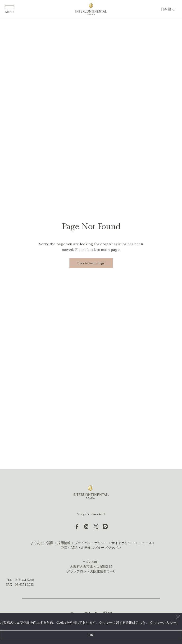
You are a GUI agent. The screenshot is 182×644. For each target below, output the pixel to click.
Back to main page (91, 263)
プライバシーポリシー (91, 543)
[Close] (178, 617)
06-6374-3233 (24, 585)
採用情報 (64, 543)
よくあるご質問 (42, 543)
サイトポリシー (123, 543)
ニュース (145, 543)
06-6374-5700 (24, 580)
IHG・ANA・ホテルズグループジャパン (91, 548)
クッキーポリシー (163, 623)
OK (91, 635)
